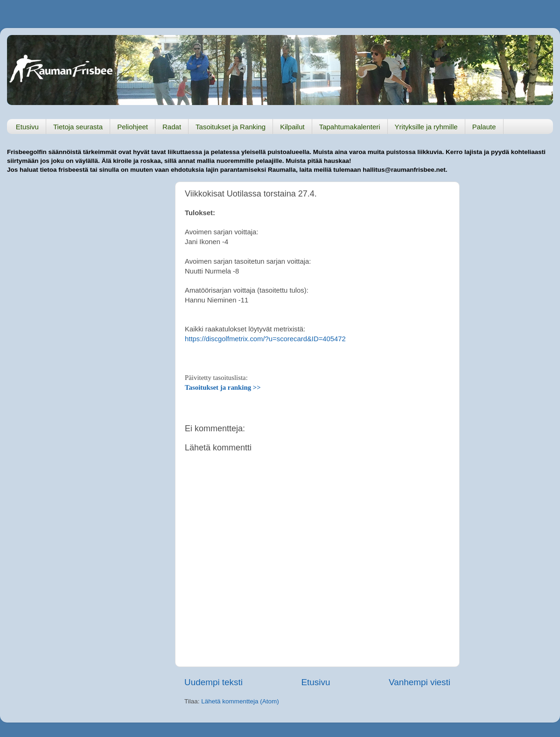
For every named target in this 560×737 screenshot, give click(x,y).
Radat (172, 127)
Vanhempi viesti (420, 682)
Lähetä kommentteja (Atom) (240, 701)
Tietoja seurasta (78, 127)
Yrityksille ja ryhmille (426, 127)
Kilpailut (292, 127)
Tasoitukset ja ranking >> (223, 387)
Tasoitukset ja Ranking (231, 127)
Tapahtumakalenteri (350, 127)
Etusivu (27, 127)
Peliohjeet (133, 127)
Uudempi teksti (213, 682)
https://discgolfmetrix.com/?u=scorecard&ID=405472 (265, 339)
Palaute (484, 127)
